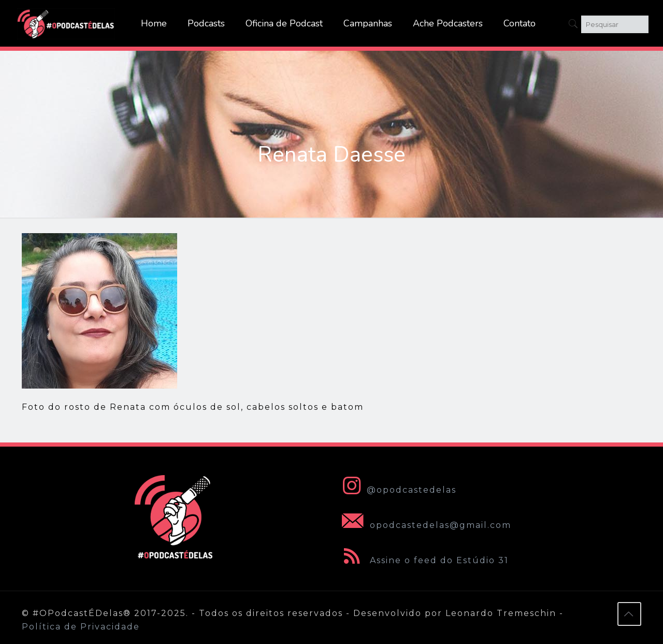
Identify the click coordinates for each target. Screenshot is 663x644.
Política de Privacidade (81, 627)
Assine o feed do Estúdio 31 (423, 560)
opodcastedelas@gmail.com (424, 525)
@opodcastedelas (397, 490)
